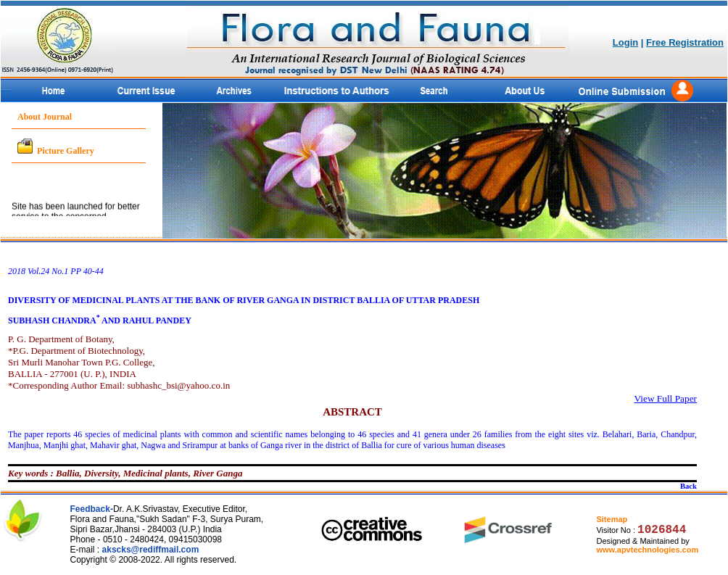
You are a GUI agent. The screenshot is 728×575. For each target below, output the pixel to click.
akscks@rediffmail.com (151, 550)
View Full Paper (665, 398)
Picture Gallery (66, 151)
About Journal (45, 117)
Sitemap (612, 519)
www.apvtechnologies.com (647, 550)
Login (625, 42)
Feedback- (92, 509)
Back (688, 486)
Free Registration (685, 42)
